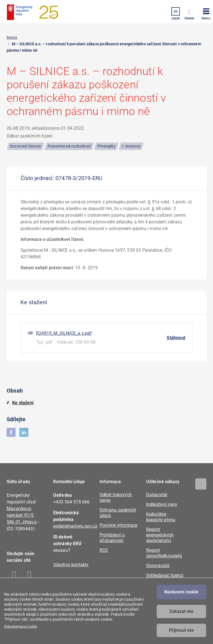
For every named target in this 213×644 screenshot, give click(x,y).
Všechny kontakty (71, 565)
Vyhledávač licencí (165, 575)
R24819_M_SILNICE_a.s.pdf (64, 333)
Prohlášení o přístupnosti (112, 538)
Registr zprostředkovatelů (164, 553)
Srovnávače (158, 566)
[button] (206, 13)
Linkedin (30, 576)
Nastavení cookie (181, 592)
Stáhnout (176, 338)
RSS (104, 550)
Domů (12, 38)
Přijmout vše (181, 630)
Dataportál (157, 495)
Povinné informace (118, 525)
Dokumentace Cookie (21, 626)
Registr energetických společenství (160, 535)
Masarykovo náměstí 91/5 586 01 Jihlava (22, 515)
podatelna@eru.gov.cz (75, 526)
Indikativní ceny (162, 504)
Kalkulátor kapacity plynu (161, 517)
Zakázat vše (181, 611)
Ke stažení (23, 403)
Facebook (14, 576)
